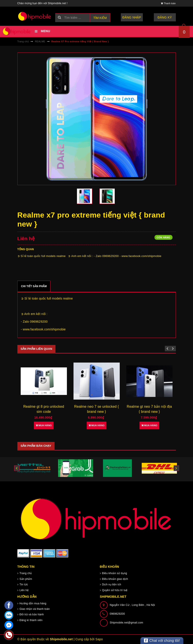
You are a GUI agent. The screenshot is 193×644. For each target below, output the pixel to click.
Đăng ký (165, 17)
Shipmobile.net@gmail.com (127, 623)
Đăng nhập (132, 17)
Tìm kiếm (100, 18)
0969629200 (117, 614)
